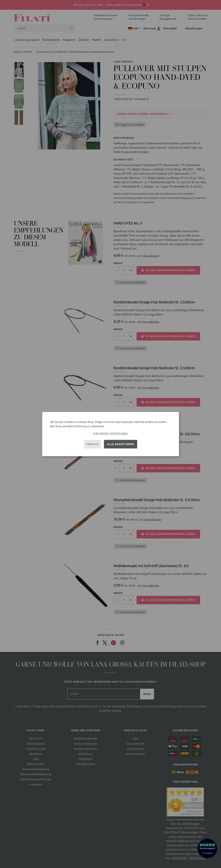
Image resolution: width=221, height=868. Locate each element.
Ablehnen (92, 444)
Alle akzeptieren (120, 444)
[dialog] (111, 434)
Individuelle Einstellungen (110, 433)
